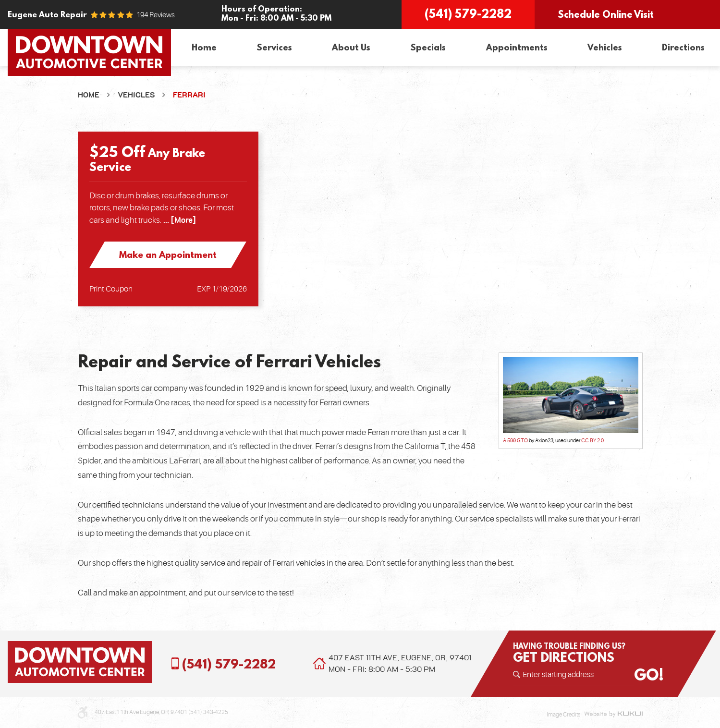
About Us (351, 47)
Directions (683, 47)
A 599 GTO (515, 441)
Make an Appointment (168, 255)
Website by (613, 715)
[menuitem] (204, 48)
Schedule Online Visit (606, 14)
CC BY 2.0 (592, 441)
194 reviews (156, 15)
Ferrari (189, 95)
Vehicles (605, 47)
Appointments (517, 47)
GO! (649, 675)
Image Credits (563, 715)
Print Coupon (111, 289)
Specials (428, 47)
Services (274, 47)
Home (204, 47)
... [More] (179, 220)
